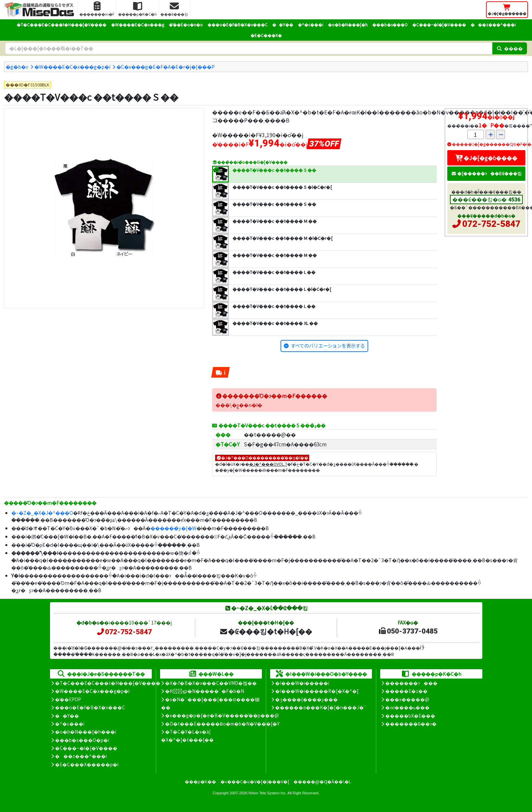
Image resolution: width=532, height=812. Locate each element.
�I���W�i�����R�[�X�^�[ (317, 691)
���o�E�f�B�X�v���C (237, 25)
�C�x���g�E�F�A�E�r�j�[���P (166, 67)
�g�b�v (17, 67)
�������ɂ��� (411, 683)
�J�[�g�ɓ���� (486, 158)
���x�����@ (407, 699)
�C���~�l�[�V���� (439, 25)
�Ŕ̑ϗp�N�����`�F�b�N (205, 691)
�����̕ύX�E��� (410, 716)
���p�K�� (200, 781)
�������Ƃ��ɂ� (411, 724)
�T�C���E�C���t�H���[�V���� (62, 25)
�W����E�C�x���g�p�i (72, 67)
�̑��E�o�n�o (186, 25)
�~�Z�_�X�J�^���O (42, 513)
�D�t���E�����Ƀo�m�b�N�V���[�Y (222, 724)
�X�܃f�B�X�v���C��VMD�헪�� (211, 683)
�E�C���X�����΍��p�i (87, 764)
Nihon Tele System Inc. (268, 793)
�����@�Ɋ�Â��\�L (322, 781)
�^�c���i (311, 25)
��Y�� (283, 25)
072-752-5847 (491, 224)
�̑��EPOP (68, 699)
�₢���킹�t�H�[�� (266, 631)
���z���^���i (493, 25)
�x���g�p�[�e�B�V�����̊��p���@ (222, 715)
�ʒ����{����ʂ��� (307, 699)
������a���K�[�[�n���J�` (321, 707)
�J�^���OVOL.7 (268, 464)
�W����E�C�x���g (138, 25)
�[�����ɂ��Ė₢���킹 (486, 173)
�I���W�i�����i (302, 683)
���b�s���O (390, 25)
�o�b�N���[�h (348, 25)
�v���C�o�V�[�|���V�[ (255, 781)
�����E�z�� (406, 691)
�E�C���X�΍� (266, 35)
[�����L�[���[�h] (249, 48)
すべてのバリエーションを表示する (328, 345)
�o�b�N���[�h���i (86, 732)
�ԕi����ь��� (407, 707)
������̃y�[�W (173, 528)
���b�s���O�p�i (82, 740)
